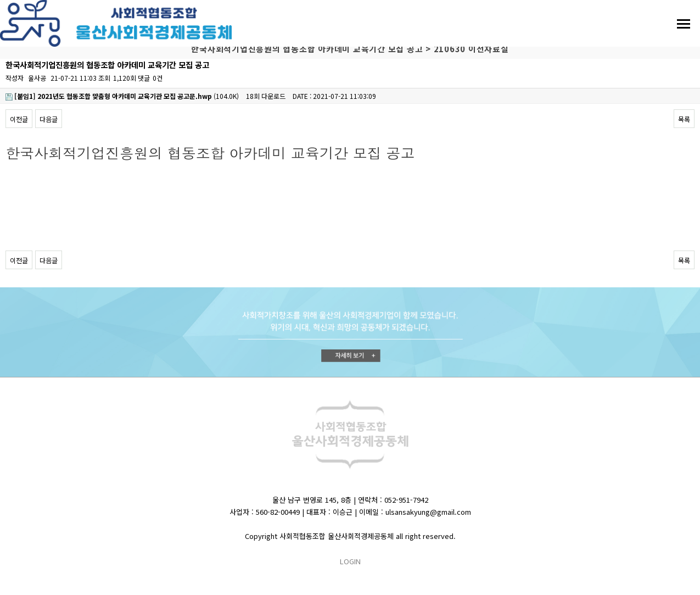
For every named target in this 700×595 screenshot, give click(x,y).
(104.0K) (122, 96)
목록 (684, 119)
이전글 (19, 119)
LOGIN (350, 561)
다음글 (49, 119)
